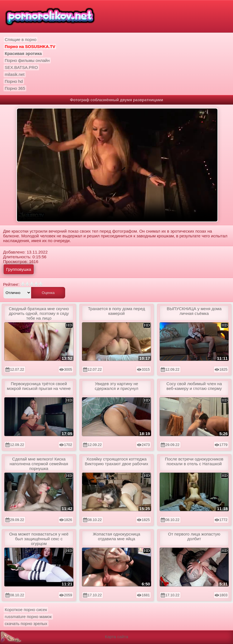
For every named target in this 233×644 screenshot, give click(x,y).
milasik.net (15, 74)
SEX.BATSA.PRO (21, 67)
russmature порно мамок (28, 617)
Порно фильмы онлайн (27, 60)
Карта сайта (117, 637)
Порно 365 (15, 88)
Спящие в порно (21, 39)
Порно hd (14, 81)
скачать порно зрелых (26, 624)
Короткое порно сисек (26, 610)
